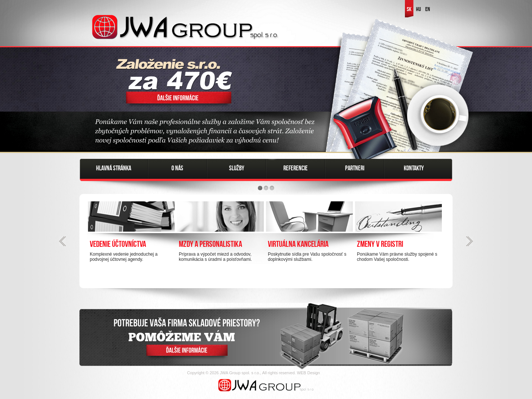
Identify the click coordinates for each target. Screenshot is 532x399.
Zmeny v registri (380, 244)
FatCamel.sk (333, 373)
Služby (237, 168)
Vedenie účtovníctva (118, 244)
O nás (177, 168)
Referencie (296, 168)
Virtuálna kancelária (298, 244)
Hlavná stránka (114, 168)
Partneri (355, 168)
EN (428, 9)
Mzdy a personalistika (210, 244)
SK (409, 9)
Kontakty (414, 168)
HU (418, 9)
